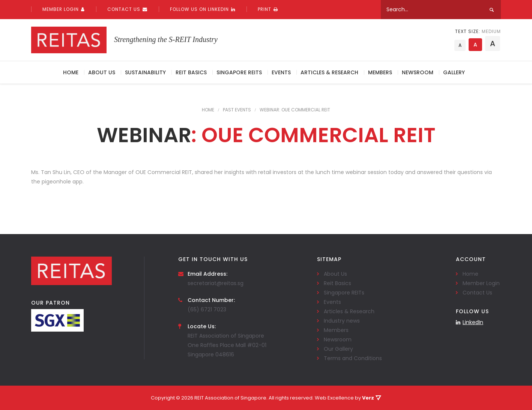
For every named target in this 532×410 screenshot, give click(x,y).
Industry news (342, 321)
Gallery (454, 72)
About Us (102, 72)
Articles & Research (329, 72)
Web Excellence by (348, 398)
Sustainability (145, 72)
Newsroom (418, 72)
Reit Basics (191, 72)
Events (281, 72)
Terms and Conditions (353, 358)
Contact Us (127, 9)
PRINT (268, 9)
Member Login (64, 9)
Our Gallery (338, 349)
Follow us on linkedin (203, 9)
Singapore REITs (239, 72)
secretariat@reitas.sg (216, 283)
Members (380, 72)
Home (71, 72)
